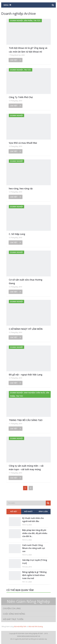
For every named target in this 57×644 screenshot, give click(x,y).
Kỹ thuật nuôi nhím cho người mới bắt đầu (33, 520)
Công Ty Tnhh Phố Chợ (21, 97)
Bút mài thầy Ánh (20, 626)
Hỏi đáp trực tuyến (13, 619)
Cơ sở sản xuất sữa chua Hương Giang (26, 282)
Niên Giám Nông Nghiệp (28, 601)
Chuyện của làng (12, 608)
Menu (6, 5)
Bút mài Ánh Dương (36, 626)
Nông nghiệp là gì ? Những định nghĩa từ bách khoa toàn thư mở (34, 575)
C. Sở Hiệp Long (17, 234)
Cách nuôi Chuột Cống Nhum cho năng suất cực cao (34, 548)
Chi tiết (16, 60)
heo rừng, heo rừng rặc (21, 188)
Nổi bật (14, 511)
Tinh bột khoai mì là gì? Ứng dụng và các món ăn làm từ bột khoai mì (28, 50)
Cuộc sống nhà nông (14, 614)
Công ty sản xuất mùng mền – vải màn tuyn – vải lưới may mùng (26, 468)
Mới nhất (28, 511)
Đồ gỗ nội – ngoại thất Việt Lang (26, 375)
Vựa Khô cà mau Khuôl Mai (23, 143)
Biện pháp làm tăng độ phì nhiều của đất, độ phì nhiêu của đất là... (35, 533)
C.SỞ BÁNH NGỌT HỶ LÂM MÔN (26, 329)
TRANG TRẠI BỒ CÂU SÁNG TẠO (26, 420)
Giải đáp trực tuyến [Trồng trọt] (35, 562)
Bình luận (43, 511)
